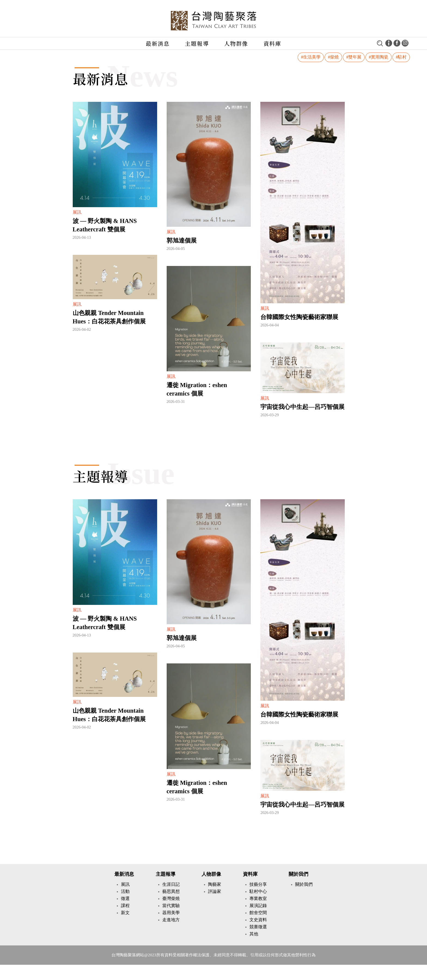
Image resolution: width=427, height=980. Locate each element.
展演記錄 (258, 906)
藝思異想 (171, 891)
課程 (125, 906)
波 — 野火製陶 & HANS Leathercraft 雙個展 (105, 225)
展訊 (125, 884)
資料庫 (272, 43)
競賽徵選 (258, 927)
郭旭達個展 (182, 241)
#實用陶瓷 (379, 57)
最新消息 (158, 43)
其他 (254, 934)
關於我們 (298, 874)
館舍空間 (258, 913)
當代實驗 (171, 906)
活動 (125, 891)
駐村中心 (258, 891)
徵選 (125, 898)
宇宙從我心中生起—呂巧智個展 (302, 407)
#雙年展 (354, 57)
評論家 (215, 891)
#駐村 (401, 57)
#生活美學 (311, 57)
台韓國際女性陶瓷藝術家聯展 (299, 317)
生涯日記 (171, 884)
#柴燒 (333, 57)
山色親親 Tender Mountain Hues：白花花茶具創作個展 (109, 317)
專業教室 (258, 898)
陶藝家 (215, 884)
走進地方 (171, 920)
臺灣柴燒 (171, 898)
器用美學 (171, 913)
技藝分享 (258, 884)
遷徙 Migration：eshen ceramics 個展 (197, 389)
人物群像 (236, 43)
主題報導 (197, 43)
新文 (125, 913)
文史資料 (258, 920)
